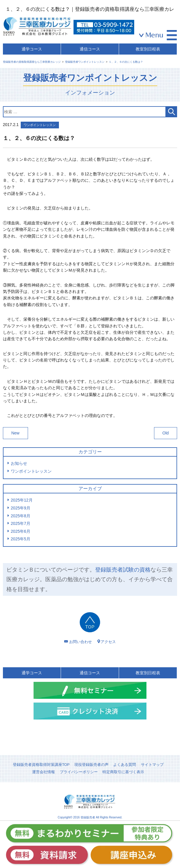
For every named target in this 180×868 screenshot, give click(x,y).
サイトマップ (152, 765)
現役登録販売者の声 (91, 765)
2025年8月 (21, 516)
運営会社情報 (43, 772)
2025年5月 (21, 539)
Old (166, 433)
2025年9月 (21, 508)
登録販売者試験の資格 (123, 570)
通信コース (90, 49)
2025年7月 (21, 523)
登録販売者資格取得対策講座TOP (41, 765)
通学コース (32, 49)
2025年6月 (21, 531)
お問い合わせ (81, 642)
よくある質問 (125, 765)
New (15, 433)
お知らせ (19, 463)
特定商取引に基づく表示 (123, 772)
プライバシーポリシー (79, 772)
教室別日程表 (148, 49)
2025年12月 (22, 500)
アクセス (108, 642)
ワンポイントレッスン (31, 471)
